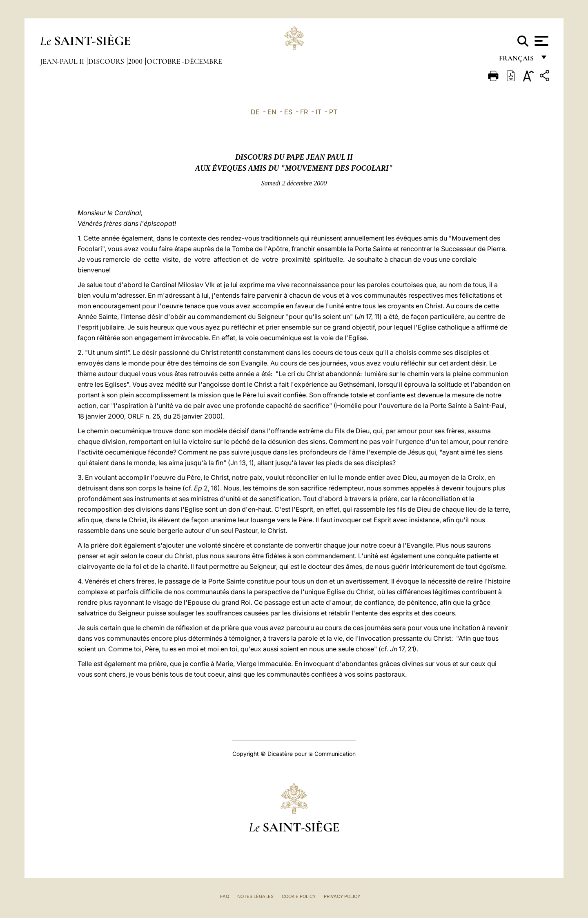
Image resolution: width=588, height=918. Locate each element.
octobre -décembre (184, 61)
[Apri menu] (540, 41)
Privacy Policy (342, 896)
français (517, 60)
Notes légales (255, 896)
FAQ (225, 896)
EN (272, 112)
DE (255, 112)
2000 (136, 61)
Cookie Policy (299, 896)
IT (318, 112)
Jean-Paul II (63, 61)
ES (288, 112)
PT (333, 112)
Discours (107, 61)
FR (304, 112)
